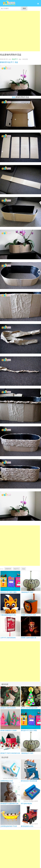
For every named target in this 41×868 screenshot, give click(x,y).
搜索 (24, 8)
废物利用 (3, 62)
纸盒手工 (15, 59)
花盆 (16, 62)
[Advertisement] (20, 31)
